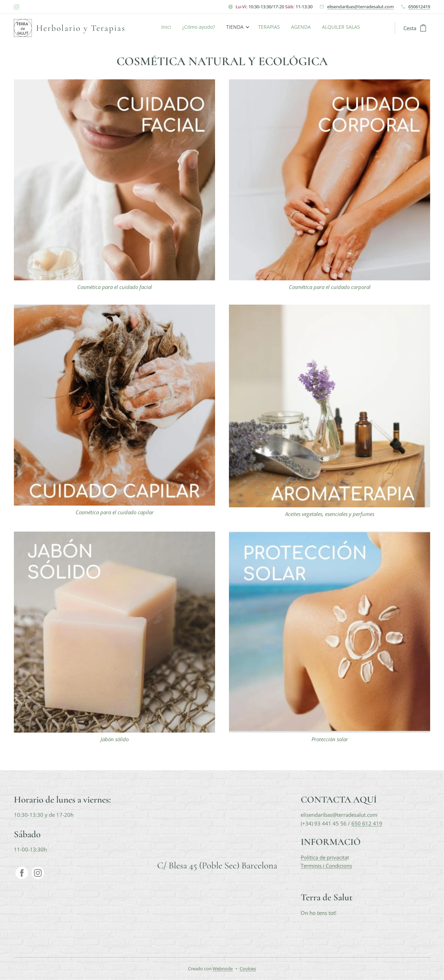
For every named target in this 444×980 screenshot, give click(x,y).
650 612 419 (367, 823)
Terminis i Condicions (326, 866)
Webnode (223, 969)
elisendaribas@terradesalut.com (360, 7)
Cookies (248, 969)
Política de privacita (324, 857)
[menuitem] (303, 28)
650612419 (419, 7)
